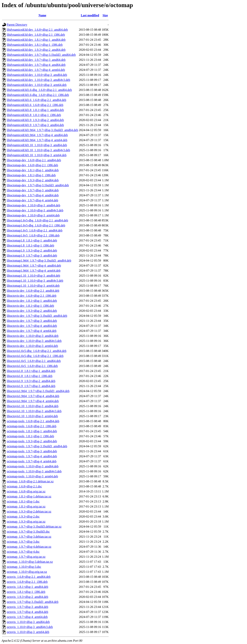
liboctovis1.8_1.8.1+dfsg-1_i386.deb (30, 376)
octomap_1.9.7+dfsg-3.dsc (23, 542)
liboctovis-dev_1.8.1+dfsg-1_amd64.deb (32, 301)
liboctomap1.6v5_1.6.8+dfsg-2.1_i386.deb (33, 235)
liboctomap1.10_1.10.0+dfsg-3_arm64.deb (33, 286)
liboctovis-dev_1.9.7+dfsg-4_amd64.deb (32, 326)
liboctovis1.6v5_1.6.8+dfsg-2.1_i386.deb (32, 366)
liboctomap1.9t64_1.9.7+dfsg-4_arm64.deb (34, 271)
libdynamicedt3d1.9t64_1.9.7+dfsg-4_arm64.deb (37, 140)
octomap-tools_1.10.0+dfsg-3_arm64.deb (32, 476)
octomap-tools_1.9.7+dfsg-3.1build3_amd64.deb (37, 446)
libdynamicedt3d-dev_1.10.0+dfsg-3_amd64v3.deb (38, 80)
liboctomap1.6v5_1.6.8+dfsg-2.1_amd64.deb (35, 230)
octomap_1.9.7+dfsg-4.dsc (23, 552)
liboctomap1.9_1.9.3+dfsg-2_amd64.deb (32, 250)
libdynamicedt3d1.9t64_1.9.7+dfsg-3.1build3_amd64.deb (42, 130)
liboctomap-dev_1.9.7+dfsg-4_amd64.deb (33, 195)
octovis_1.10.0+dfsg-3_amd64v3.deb (30, 627)
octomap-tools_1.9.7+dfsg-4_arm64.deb (32, 461)
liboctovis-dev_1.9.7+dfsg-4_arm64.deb (32, 331)
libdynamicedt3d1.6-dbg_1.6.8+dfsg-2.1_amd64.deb (39, 90)
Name (42, 15)
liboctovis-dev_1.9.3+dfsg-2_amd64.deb (32, 311)
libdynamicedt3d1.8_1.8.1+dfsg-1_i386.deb (34, 115)
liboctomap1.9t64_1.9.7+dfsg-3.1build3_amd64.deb (39, 261)
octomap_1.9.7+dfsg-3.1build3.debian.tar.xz (34, 527)
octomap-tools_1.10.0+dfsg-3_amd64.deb (33, 466)
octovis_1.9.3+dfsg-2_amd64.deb (27, 597)
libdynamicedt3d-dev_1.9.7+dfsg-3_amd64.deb (36, 60)
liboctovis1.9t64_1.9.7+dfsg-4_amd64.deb (33, 396)
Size (105, 15)
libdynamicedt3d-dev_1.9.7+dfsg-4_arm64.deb (36, 70)
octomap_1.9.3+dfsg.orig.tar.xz (26, 522)
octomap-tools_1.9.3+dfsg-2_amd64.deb (32, 441)
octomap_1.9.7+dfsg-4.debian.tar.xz (29, 547)
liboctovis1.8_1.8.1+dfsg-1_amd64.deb (31, 371)
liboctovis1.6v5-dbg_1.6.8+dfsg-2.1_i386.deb (35, 356)
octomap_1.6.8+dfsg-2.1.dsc (24, 486)
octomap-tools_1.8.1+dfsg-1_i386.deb (30, 436)
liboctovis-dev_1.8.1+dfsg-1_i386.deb (30, 306)
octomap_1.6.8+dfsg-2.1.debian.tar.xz (30, 481)
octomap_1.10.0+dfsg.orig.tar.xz (27, 572)
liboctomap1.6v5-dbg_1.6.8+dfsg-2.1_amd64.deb (37, 220)
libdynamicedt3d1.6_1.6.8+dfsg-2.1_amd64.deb (36, 100)
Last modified (90, 15)
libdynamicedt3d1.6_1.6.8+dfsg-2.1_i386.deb (35, 105)
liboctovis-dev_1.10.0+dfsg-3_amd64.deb (33, 336)
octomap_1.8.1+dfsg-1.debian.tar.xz (29, 496)
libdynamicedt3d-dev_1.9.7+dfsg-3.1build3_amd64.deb (41, 55)
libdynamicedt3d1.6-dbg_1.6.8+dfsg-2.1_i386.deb (38, 95)
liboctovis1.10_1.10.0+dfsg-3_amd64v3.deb (34, 411)
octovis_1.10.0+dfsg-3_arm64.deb (28, 632)
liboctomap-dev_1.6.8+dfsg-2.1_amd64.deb (34, 160)
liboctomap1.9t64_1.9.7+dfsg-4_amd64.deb (34, 266)
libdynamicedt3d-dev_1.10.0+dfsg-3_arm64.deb (37, 85)
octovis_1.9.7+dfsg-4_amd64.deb (27, 612)
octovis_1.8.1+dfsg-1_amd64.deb (27, 587)
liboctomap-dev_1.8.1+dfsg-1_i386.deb (31, 175)
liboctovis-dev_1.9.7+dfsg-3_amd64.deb (32, 321)
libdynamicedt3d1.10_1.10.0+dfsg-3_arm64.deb (37, 155)
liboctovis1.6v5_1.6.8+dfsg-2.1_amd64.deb (34, 361)
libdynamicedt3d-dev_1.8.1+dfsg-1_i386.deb (35, 45)
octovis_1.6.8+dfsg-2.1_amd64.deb (29, 577)
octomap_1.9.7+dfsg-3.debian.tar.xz (29, 537)
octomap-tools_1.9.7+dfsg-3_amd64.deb (32, 451)
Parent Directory (17, 25)
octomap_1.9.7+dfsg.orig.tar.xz (26, 557)
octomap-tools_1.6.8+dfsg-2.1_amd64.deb (33, 421)
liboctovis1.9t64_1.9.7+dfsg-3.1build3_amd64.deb (38, 391)
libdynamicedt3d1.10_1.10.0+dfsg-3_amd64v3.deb (38, 150)
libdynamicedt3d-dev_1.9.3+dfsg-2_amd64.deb (36, 50)
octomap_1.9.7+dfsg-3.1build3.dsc (28, 532)
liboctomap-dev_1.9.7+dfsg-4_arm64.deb (32, 200)
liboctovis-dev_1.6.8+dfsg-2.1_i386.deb (32, 296)
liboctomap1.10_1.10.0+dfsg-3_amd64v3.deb (35, 281)
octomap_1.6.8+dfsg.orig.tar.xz (26, 491)
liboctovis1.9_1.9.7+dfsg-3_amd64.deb (31, 386)
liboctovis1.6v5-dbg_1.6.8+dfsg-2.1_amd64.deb (37, 351)
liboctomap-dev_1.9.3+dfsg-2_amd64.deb (33, 180)
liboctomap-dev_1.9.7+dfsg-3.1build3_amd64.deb (38, 185)
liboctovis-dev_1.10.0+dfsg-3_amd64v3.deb (34, 341)
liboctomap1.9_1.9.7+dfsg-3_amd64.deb (32, 255)
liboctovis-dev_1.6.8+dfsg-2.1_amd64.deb (33, 291)
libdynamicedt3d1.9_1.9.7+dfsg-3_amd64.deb (35, 125)
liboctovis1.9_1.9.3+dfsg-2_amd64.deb (31, 381)
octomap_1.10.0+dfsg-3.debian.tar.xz (30, 562)
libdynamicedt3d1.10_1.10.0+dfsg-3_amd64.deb (37, 145)
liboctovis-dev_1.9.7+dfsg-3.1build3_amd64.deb (37, 316)
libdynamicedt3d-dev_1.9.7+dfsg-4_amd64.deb (36, 65)
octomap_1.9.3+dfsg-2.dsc (23, 516)
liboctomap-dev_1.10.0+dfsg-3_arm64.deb (33, 215)
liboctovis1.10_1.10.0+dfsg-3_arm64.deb (32, 416)
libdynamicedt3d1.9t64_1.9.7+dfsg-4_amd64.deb (37, 135)
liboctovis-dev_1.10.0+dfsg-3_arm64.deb (32, 346)
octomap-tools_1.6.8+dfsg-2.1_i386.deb (32, 426)
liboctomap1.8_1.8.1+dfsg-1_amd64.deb (32, 240)
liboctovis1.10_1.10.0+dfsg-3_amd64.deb (33, 406)
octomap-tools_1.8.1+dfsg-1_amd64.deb (32, 431)
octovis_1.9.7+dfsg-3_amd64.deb (27, 607)
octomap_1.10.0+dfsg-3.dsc (24, 567)
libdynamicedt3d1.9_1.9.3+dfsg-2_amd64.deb (35, 120)
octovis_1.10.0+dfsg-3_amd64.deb (28, 622)
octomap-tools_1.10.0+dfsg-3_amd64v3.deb (34, 471)
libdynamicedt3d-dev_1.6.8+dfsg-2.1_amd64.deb (37, 30)
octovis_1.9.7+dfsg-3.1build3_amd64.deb (33, 602)
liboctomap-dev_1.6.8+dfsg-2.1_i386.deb (32, 165)
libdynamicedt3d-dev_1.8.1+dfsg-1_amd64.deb (36, 40)
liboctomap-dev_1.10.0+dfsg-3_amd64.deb (33, 205)
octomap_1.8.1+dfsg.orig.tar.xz (26, 506)
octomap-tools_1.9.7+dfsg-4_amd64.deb (32, 456)
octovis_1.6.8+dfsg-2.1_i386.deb (27, 582)
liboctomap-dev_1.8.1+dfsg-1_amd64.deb (33, 170)
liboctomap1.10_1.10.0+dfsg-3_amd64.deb (33, 276)
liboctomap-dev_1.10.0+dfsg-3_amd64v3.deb (35, 210)
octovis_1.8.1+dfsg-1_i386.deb (26, 592)
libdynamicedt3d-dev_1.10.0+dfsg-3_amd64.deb (37, 75)
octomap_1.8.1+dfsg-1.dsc (23, 501)
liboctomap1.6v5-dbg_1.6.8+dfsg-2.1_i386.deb (36, 225)
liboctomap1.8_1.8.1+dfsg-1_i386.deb (30, 245)
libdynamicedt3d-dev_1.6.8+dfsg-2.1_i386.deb (36, 35)
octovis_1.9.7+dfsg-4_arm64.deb (27, 617)
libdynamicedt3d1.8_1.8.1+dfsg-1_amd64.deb (35, 110)
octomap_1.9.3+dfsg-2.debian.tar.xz (29, 511)
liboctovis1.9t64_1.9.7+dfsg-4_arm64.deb (33, 401)
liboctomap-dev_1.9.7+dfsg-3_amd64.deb (33, 190)
